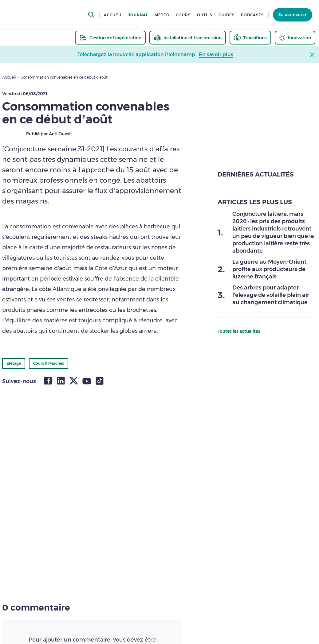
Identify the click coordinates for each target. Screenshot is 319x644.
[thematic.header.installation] (188, 38)
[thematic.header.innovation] (295, 38)
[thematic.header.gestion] (110, 38)
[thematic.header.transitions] (250, 38)
